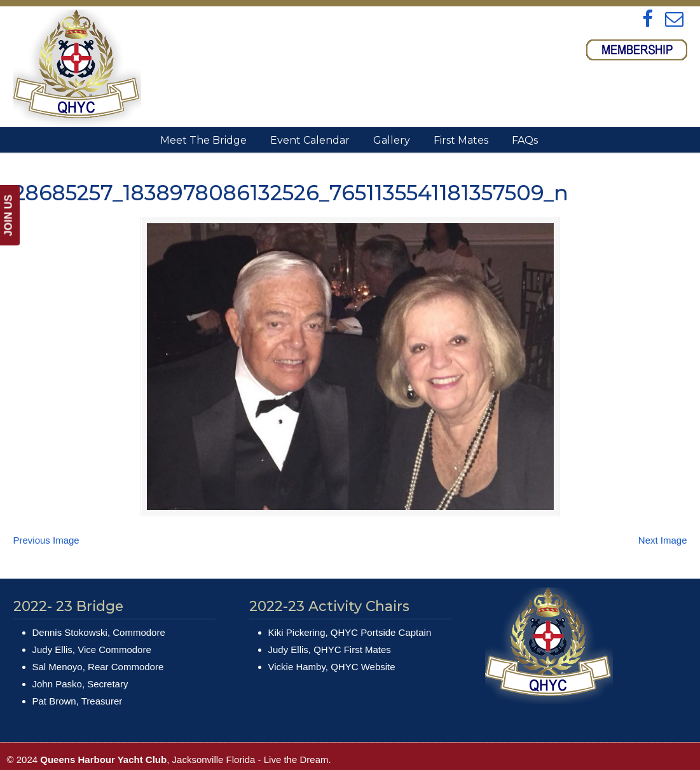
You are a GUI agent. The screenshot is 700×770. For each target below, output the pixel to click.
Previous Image (46, 540)
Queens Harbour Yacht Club (77, 68)
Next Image (663, 540)
